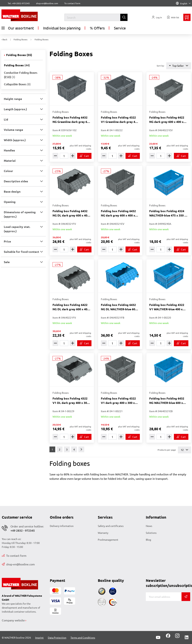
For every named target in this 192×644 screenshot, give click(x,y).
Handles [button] (9, 150)
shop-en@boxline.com (18, 564)
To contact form (72, 3)
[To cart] (84, 156)
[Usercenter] (157, 17)
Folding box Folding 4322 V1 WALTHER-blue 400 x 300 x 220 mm (167, 307)
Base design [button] (12, 191)
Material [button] (10, 161)
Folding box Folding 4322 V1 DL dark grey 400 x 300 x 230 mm (72, 401)
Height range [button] (13, 99)
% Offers (97, 28)
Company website (13, 620)
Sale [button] (7, 262)
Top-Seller (179, 66)
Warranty (103, 533)
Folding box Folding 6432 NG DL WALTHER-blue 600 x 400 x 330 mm (120, 307)
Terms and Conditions (83, 637)
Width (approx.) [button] (15, 140)
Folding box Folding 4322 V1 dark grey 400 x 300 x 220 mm (118, 401)
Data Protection (57, 637)
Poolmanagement (108, 540)
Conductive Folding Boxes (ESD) (21, 75)
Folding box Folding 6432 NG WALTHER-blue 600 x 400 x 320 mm (167, 401)
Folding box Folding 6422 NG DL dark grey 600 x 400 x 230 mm (71, 307)
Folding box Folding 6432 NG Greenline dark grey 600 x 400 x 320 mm (71, 120)
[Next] (81, 449)
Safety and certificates (111, 526)
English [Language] (183, 3)
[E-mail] (164, 597)
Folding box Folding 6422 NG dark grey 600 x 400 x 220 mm (167, 120)
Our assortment (18, 28)
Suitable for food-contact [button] (21, 252)
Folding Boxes (19, 55)
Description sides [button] (16, 181)
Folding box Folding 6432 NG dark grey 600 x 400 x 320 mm (118, 213)
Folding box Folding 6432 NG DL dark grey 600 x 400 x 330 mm (71, 213)
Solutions (151, 533)
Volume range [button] (13, 130)
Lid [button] (6, 119)
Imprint (39, 637)
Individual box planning (62, 28)
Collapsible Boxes (17, 84)
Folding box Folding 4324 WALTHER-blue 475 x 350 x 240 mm (168, 213)
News (149, 526)
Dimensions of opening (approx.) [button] (20, 214)
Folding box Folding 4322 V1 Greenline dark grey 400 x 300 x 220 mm (120, 120)
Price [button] (7, 241)
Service (120, 28)
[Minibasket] (187, 17)
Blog (148, 540)
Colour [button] (8, 171)
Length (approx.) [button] (15, 109)
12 (184, 450)
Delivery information (62, 526)
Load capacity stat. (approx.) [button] (17, 229)
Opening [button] (10, 202)
